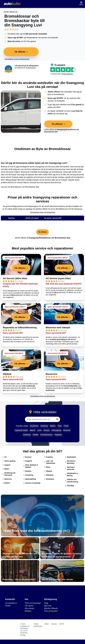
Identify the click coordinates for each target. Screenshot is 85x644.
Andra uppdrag (9, 461)
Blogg (46, 603)
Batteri (6, 469)
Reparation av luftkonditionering (20, 328)
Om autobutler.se (11, 603)
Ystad (66, 426)
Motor (47, 467)
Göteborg (44, 426)
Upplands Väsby (21, 430)
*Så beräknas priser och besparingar (17, 59)
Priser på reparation (51, 611)
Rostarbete (49, 479)
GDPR (62, 624)
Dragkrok (28, 461)
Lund (39, 430)
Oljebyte (7, 374)
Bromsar (28, 457)
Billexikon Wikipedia (51, 608)
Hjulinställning (30, 479)
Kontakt (8, 606)
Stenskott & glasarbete (70, 462)
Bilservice (7, 479)
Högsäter (58, 435)
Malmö (53, 426)
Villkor (47, 624)
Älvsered (67, 430)
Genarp (47, 430)
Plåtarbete (49, 475)
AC (5, 457)
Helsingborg (56, 430)
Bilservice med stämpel (58, 328)
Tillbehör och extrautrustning (72, 481)
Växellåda (70, 486)
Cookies (54, 624)
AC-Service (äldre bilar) (15, 278)
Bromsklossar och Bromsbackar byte (25, 187)
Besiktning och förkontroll (9, 474)
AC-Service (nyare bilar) (58, 278)
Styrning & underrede (70, 468)
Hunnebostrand (46, 435)
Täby (60, 426)
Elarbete (27, 471)
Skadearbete (71, 457)
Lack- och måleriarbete (50, 462)
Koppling (48, 457)
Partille (36, 435)
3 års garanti (29, 606)
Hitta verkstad (29, 608)
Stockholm (34, 426)
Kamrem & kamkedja (32, 483)
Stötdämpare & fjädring (71, 474)
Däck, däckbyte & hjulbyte (31, 466)
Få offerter (42, 232)
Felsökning (28, 475)
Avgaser (7, 465)
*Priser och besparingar (33, 603)
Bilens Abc (48, 606)
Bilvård (6, 483)
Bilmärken (28, 611)
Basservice (52, 374)
